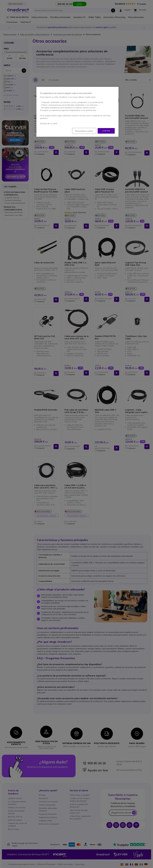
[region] (77, 112)
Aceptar (106, 131)
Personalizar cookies (84, 131)
